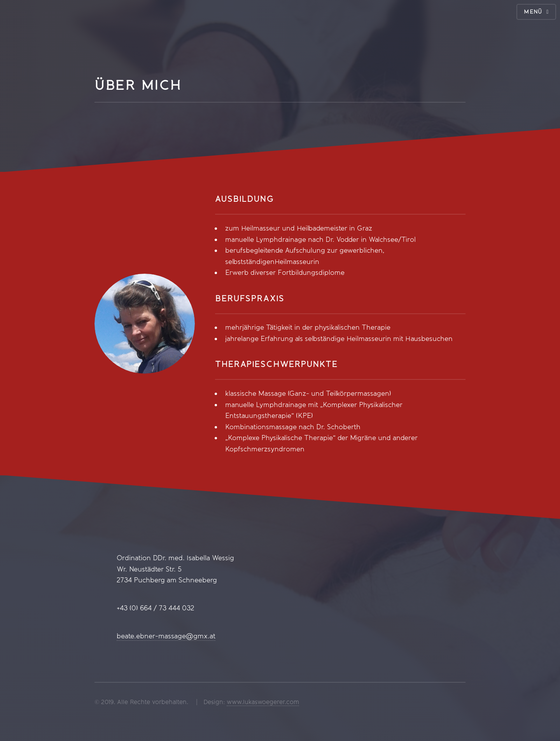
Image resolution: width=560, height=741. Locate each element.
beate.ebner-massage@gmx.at (166, 636)
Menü (533, 12)
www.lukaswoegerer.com (263, 702)
